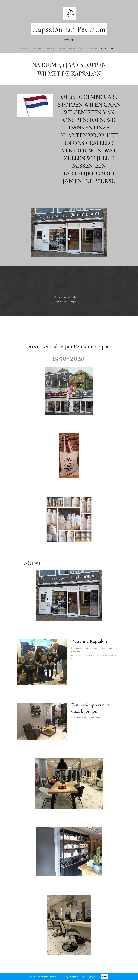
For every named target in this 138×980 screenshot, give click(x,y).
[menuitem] (27, 49)
